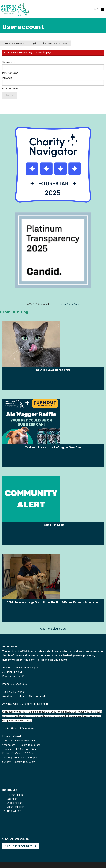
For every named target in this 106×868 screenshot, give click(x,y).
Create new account (14, 44)
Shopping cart (15, 803)
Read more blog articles (53, 629)
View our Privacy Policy (68, 304)
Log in (35, 44)
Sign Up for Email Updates (20, 846)
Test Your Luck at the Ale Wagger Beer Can (53, 447)
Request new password (56, 44)
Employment (14, 811)
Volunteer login (16, 807)
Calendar (12, 799)
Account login (15, 795)
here (54, 304)
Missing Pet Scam (53, 525)
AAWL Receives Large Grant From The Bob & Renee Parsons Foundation (53, 602)
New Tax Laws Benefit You (53, 370)
